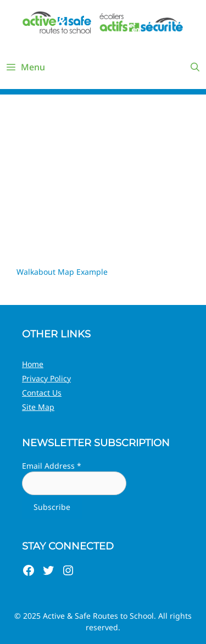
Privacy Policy (46, 378)
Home (33, 364)
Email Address (52, 466)
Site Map (38, 407)
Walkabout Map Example (62, 272)
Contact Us (42, 393)
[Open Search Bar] (195, 67)
